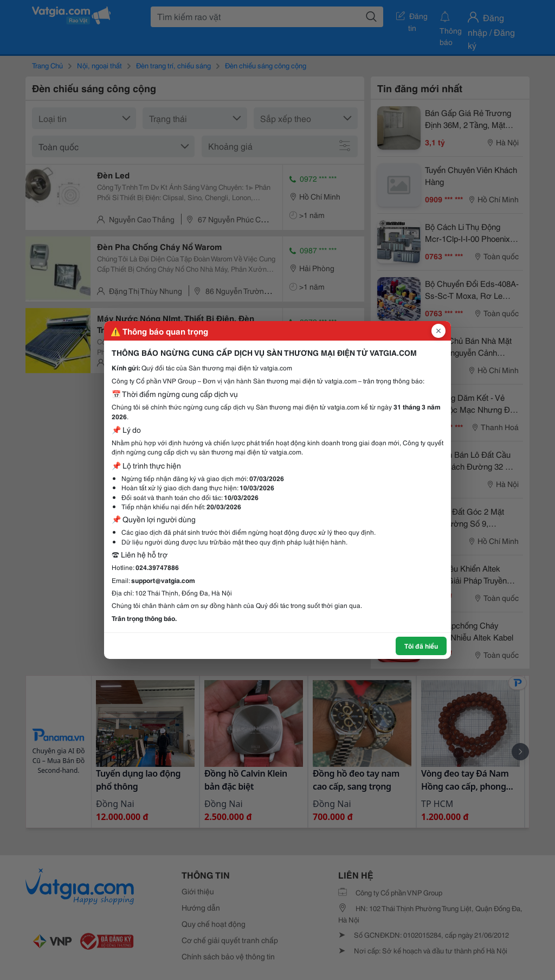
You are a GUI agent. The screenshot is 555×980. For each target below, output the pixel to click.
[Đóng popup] (438, 331)
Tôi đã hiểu (421, 646)
